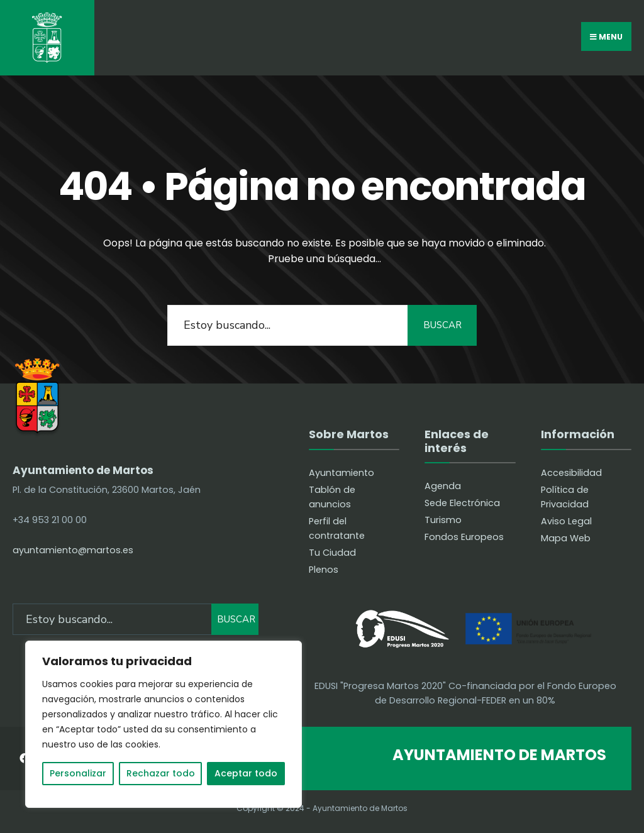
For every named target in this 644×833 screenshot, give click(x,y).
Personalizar (78, 773)
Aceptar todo (246, 773)
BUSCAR (442, 325)
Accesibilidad (571, 473)
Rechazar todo (161, 773)
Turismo (443, 520)
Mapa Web (566, 538)
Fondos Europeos (464, 537)
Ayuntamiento (341, 473)
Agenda (443, 486)
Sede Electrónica (462, 503)
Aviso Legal (566, 521)
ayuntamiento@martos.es (73, 550)
